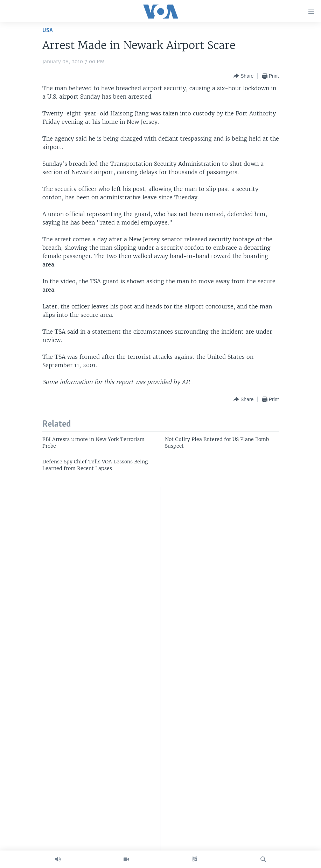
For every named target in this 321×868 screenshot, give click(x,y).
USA (48, 31)
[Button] (243, 76)
